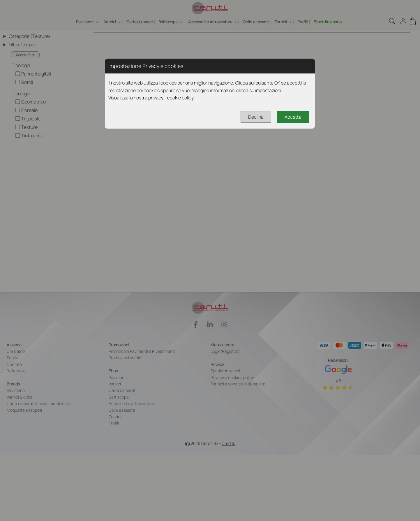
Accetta (293, 117)
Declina (256, 117)
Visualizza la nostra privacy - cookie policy (151, 98)
